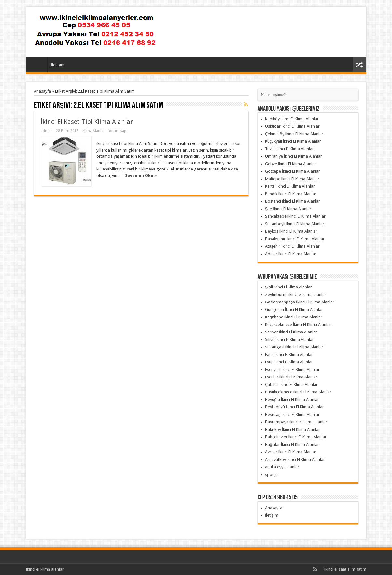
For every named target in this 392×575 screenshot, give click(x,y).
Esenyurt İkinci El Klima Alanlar (293, 369)
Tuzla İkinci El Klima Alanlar (290, 149)
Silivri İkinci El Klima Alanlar (290, 339)
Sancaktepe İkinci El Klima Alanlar (295, 216)
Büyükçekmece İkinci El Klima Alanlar (298, 392)
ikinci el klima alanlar (45, 569)
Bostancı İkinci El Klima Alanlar (293, 201)
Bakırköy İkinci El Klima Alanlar (293, 429)
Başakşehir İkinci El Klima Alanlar (295, 239)
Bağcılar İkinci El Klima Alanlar (292, 444)
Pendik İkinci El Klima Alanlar (291, 194)
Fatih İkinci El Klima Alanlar (289, 354)
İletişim (58, 65)
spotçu (271, 474)
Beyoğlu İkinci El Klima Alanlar (292, 399)
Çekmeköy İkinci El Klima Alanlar (294, 134)
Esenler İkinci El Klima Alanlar (291, 377)
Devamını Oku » (141, 176)
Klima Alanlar (93, 131)
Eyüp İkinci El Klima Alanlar (289, 362)
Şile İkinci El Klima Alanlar (288, 209)
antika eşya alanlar (282, 467)
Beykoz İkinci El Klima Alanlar (291, 231)
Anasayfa (38, 66)
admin (46, 131)
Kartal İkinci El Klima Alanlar (290, 186)
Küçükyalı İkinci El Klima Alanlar (293, 141)
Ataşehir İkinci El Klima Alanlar (292, 246)
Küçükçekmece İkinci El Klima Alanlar (298, 324)
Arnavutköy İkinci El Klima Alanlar (295, 459)
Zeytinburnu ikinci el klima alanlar (296, 295)
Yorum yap (118, 131)
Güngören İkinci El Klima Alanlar (294, 310)
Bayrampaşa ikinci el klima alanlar (296, 422)
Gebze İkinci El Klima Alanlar (291, 164)
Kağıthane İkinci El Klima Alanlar (294, 317)
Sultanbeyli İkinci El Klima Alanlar (295, 224)
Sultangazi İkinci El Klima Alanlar (294, 347)
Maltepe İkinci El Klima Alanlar (292, 179)
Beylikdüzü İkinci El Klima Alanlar (295, 407)
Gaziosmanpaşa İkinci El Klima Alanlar (300, 302)
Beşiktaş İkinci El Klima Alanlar (293, 414)
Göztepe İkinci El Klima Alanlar (293, 171)
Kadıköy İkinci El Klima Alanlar (292, 119)
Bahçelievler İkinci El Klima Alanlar (296, 437)
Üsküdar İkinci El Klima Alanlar (293, 126)
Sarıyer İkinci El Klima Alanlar (291, 332)
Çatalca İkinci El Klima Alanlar (292, 384)
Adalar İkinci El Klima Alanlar (291, 254)
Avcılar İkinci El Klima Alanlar (291, 452)
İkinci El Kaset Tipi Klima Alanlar (87, 122)
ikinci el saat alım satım (345, 569)
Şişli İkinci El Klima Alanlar (289, 287)
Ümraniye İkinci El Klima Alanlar (294, 156)
